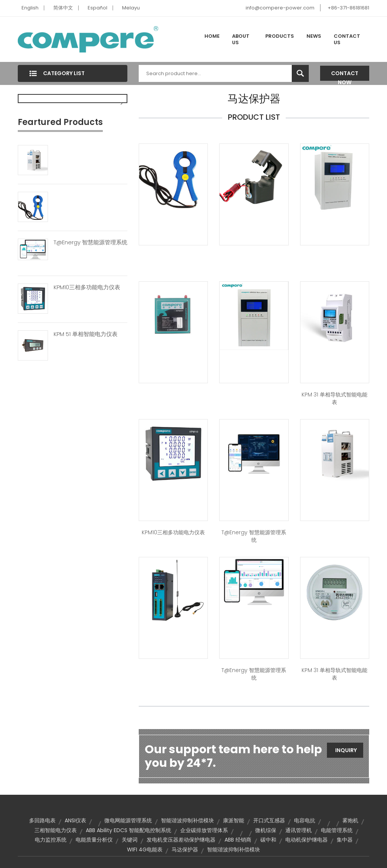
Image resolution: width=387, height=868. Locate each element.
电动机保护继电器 (307, 840)
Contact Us (347, 39)
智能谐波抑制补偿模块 (187, 820)
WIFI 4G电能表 (145, 849)
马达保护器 (185, 849)
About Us (241, 39)
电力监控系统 (51, 840)
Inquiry (346, 750)
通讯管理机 (299, 830)
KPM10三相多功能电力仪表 (87, 287)
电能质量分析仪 (94, 840)
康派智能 (234, 820)
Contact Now (345, 75)
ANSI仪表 (75, 820)
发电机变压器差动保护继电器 (181, 840)
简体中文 (63, 8)
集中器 (345, 840)
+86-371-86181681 (348, 8)
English (30, 8)
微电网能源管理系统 (128, 820)
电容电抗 (305, 820)
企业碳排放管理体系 (204, 830)
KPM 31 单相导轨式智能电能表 (334, 398)
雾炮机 (350, 820)
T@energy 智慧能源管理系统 (91, 242)
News (314, 36)
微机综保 (266, 830)
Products (280, 36)
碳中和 (268, 840)
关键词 (130, 840)
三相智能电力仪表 (56, 830)
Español (98, 8)
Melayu (131, 8)
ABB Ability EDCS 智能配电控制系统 (128, 830)
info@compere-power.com (280, 8)
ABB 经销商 (238, 840)
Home (212, 36)
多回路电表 (42, 820)
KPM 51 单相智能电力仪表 (86, 334)
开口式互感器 (269, 820)
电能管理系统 (337, 830)
